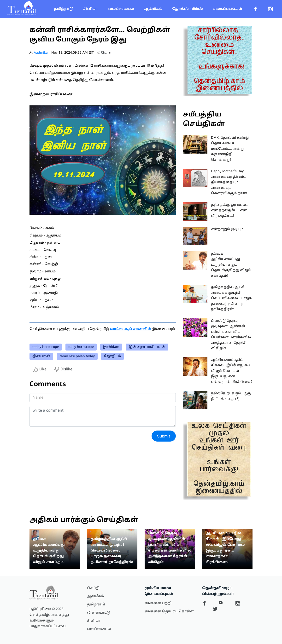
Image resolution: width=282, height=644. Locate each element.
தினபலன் (41, 356)
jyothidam (111, 347)
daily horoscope (81, 347)
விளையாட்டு (99, 613)
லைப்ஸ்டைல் (121, 9)
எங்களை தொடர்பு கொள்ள (169, 612)
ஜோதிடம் (112, 356)
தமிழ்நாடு (64, 9)
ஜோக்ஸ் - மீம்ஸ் (188, 9)
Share (104, 53)
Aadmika (41, 53)
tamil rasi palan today (77, 356)
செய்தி (93, 588)
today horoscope (46, 347)
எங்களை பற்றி (158, 603)
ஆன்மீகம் (153, 9)
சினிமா (91, 9)
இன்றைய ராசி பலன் (147, 347)
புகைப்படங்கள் (227, 9)
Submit (164, 436)
